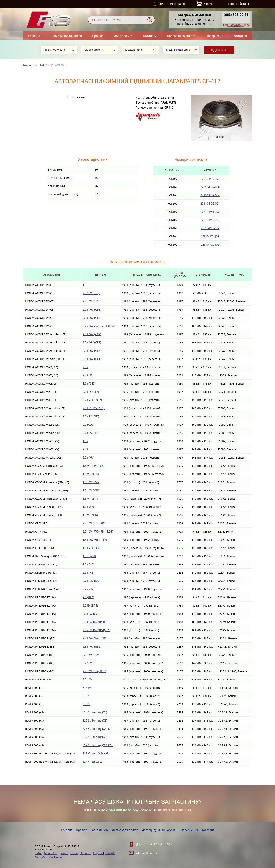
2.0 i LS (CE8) (91, 392)
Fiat (37, 857)
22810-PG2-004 (210, 195)
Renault (86, 853)
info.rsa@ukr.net (146, 853)
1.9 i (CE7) (89, 384)
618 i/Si (87, 688)
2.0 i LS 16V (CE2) (94, 408)
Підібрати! (219, 50)
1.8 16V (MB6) (92, 490)
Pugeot (98, 853)
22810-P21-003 (210, 179)
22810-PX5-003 (210, 220)
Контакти (240, 36)
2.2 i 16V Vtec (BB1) (95, 638)
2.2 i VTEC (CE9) (93, 400)
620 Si (86, 696)
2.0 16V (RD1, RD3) (95, 523)
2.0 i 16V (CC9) (92, 334)
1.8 (85, 285)
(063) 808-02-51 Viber (154, 844)
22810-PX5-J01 (210, 236)
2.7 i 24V (88, 589)
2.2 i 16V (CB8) (92, 342)
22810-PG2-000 (210, 187)
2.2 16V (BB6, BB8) (94, 671)
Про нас (98, 36)
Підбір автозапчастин (66, 36)
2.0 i (85, 367)
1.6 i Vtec (88, 507)
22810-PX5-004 (210, 228)
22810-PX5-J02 (210, 245)
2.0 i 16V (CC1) (92, 359)
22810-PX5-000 (210, 212)
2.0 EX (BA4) (90, 605)
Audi (65, 853)
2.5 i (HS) (88, 564)
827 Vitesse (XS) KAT (96, 753)
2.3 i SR (87, 375)
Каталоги (150, 36)
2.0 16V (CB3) (91, 293)
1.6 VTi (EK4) (91, 499)
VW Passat (56, 857)
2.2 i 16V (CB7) (92, 318)
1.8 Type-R (89, 556)
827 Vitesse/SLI (92, 762)
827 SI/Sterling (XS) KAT (98, 745)
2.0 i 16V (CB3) (92, 310)
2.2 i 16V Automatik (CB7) (99, 326)
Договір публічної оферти (160, 830)
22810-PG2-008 (210, 203)
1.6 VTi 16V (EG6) (94, 466)
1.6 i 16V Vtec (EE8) (95, 540)
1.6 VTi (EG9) (91, 474)
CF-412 (43, 65)
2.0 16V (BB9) (91, 655)
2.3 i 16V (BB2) (92, 647)
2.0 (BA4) (88, 597)
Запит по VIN (123, 36)
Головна (34, 36)
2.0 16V (87, 679)
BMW (38, 853)
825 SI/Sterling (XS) (95, 712)
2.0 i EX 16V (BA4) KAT (97, 630)
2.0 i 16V (88, 458)
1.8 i (85, 441)
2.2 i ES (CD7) (91, 433)
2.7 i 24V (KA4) (92, 581)
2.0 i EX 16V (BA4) (94, 622)
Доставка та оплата (181, 36)
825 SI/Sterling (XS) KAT (98, 729)
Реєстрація (177, 4)
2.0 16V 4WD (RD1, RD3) (98, 531)
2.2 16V (87, 663)
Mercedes (51, 853)
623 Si (86, 704)
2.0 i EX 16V (90, 614)
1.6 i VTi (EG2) (92, 548)
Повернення (215, 36)
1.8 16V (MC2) (92, 482)
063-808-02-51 (121, 810)
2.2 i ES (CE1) (91, 416)
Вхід (161, 4)
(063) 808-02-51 (236, 15)
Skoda (74, 853)
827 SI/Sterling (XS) (95, 737)
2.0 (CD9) (88, 425)
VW (44, 857)
